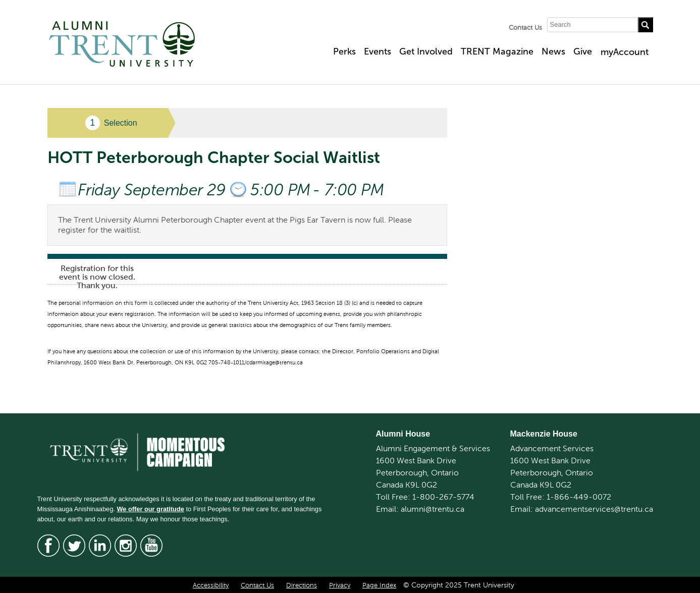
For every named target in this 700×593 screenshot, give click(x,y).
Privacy (340, 585)
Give (583, 51)
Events (378, 51)
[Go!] (645, 25)
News (553, 51)
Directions (302, 585)
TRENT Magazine (497, 51)
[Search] (593, 25)
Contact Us (525, 28)
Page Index (379, 585)
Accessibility (211, 585)
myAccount (625, 52)
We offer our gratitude (150, 509)
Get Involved (426, 51)
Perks (344, 51)
